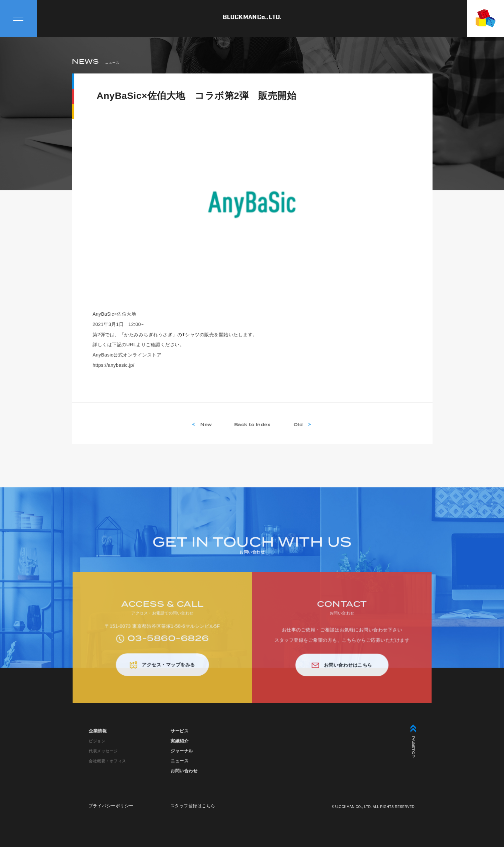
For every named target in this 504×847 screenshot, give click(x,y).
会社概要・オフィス (107, 764)
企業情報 (98, 735)
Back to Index (252, 428)
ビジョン (97, 744)
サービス (180, 735)
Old (298, 428)
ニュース (180, 764)
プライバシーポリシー (111, 806)
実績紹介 (180, 744)
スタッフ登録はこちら (193, 806)
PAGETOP (413, 741)
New (206, 428)
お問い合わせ (184, 774)
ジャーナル (182, 754)
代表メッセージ (103, 754)
